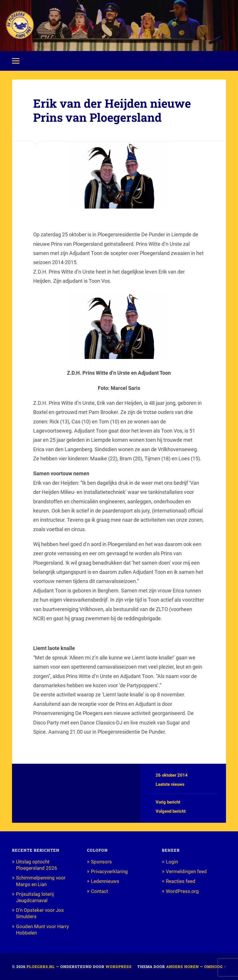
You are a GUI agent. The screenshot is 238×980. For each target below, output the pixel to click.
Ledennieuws (105, 881)
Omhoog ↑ (215, 967)
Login (172, 862)
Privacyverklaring (109, 871)
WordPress (119, 967)
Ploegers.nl (41, 967)
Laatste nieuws (170, 784)
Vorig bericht (168, 802)
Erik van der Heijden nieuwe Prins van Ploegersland (112, 110)
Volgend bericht (171, 811)
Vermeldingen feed (186, 871)
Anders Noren (183, 967)
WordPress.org (182, 891)
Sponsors (101, 862)
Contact (100, 891)
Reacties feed (181, 881)
